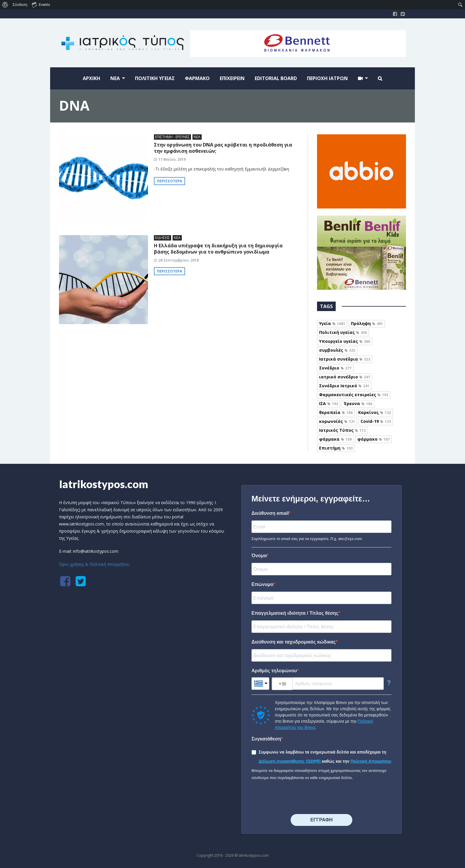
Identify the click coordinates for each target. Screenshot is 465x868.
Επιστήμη (336, 448)
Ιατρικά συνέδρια (345, 359)
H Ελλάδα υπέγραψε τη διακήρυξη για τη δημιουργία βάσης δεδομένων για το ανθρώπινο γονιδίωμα (218, 249)
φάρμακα (335, 439)
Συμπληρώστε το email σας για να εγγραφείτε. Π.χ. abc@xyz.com (307, 539)
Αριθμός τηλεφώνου (274, 671)
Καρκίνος (375, 412)
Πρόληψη (367, 323)
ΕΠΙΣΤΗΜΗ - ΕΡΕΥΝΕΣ (172, 137)
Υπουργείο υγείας (345, 341)
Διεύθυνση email (270, 513)
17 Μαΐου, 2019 (172, 159)
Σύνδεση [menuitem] (20, 5)
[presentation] (297, 798)
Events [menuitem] (41, 4)
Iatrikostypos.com (104, 484)
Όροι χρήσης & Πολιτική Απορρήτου (94, 564)
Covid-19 (376, 421)
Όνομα (259, 556)
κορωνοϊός (337, 421)
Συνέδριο (335, 368)
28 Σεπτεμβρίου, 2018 (179, 260)
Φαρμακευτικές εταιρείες (354, 395)
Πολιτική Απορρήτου (371, 761)
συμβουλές (337, 350)
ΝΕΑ (197, 137)
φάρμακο (374, 439)
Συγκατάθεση (266, 739)
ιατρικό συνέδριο (345, 377)
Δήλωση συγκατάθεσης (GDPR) (290, 761)
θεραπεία (336, 412)
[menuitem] (5, 5)
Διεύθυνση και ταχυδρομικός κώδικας (294, 642)
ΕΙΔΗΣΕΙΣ (163, 238)
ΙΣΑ (329, 403)
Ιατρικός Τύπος (342, 430)
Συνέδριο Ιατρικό (344, 386)
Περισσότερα (169, 181)
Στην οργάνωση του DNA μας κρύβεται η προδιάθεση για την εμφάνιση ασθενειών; (223, 148)
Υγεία (332, 323)
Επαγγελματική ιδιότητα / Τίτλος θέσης (295, 613)
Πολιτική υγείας (343, 332)
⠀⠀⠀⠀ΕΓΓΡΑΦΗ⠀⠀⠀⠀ (321, 820)
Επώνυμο (262, 584)
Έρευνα (358, 403)
